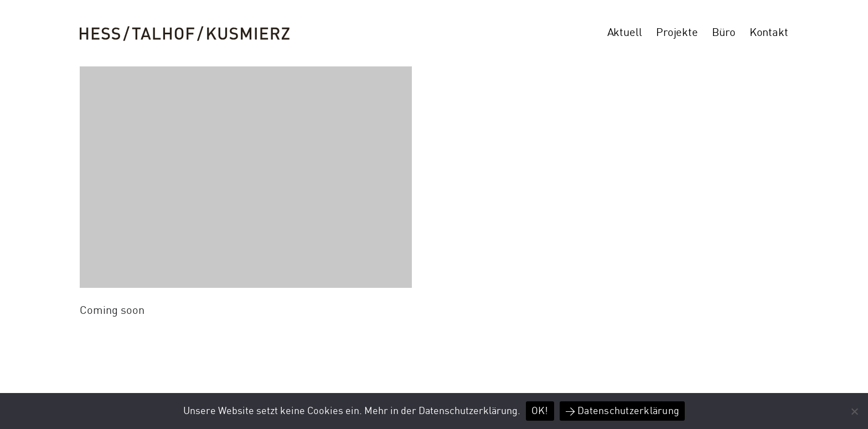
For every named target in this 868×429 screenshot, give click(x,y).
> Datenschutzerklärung (622, 411)
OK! (540, 411)
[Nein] (854, 411)
